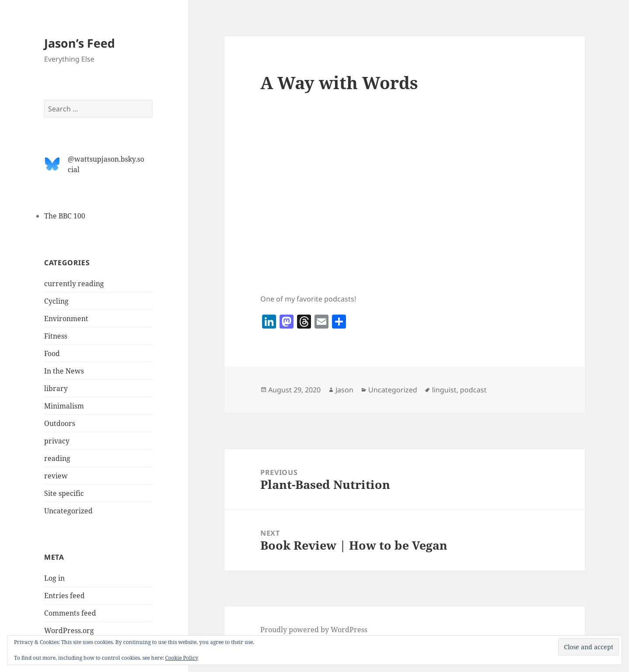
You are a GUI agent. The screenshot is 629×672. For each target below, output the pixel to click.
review (56, 476)
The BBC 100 (65, 216)
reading (57, 458)
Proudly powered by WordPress (314, 630)
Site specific (64, 493)
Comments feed (70, 613)
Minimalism (64, 406)
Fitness (56, 336)
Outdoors (60, 423)
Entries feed (64, 596)
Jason (344, 390)
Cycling (56, 301)
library (56, 388)
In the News (64, 371)
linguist (444, 390)
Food (52, 353)
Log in (54, 578)
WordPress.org (69, 630)
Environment (66, 319)
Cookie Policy (182, 658)
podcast (473, 390)
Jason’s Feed (79, 43)
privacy (57, 441)
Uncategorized (68, 511)
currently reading (74, 284)
